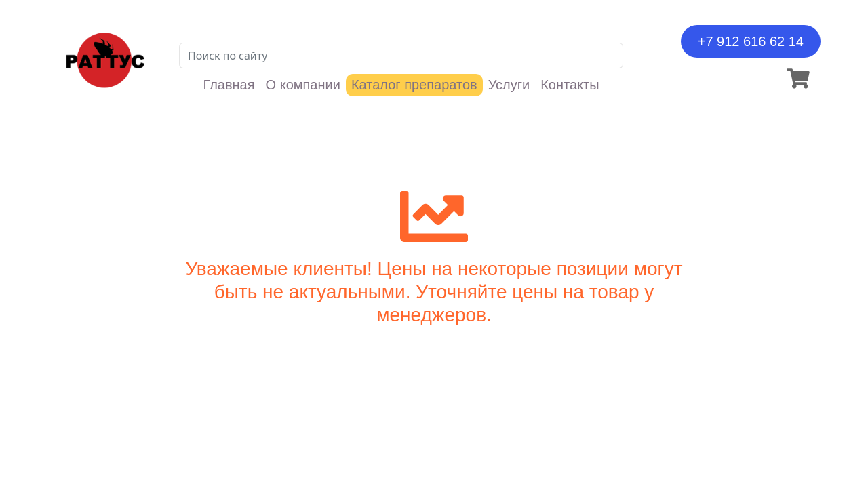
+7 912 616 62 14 (751, 41)
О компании (303, 85)
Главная (229, 85)
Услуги (509, 85)
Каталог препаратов (414, 85)
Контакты (570, 85)
